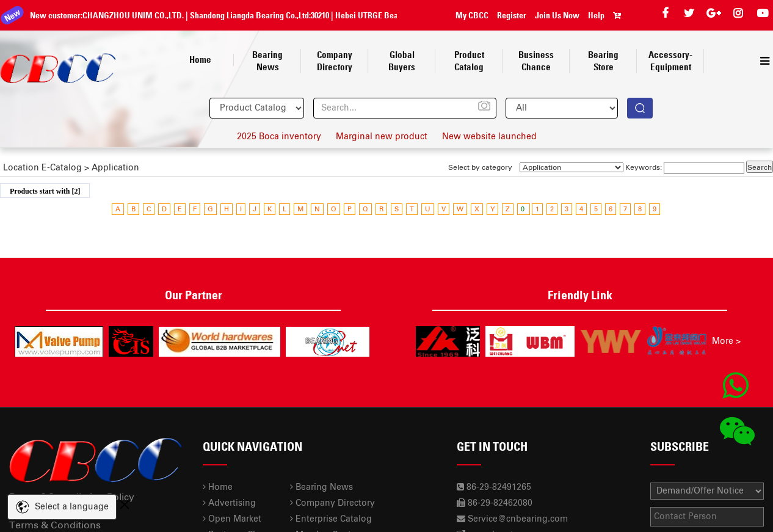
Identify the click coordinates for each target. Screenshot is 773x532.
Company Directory (332, 503)
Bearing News (321, 487)
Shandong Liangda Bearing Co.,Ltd (241, 15)
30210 (311, 15)
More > (726, 341)
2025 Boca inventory (279, 137)
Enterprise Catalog (331, 519)
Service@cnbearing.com (518, 519)
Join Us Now (557, 15)
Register (512, 15)
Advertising (229, 503)
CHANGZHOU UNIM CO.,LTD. (125, 15)
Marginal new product (382, 137)
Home (218, 487)
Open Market (232, 519)
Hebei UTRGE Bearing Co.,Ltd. (379, 15)
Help (596, 15)
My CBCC (472, 15)
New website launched (489, 137)
